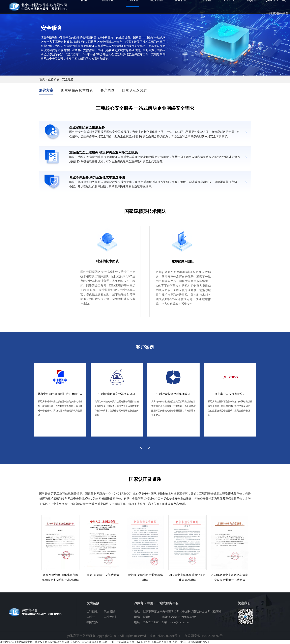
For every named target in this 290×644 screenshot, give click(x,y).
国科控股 (92, 611)
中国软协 (92, 622)
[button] (141, 447)
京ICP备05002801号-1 (165, 636)
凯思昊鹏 (109, 611)
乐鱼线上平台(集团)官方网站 (65, 642)
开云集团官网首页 (198, 642)
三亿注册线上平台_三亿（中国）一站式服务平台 (108, 642)
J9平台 (146, 642)
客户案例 (108, 90)
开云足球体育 (7, 642)
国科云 (91, 617)
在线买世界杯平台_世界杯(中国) (169, 642)
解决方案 (46, 90)
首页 (42, 79)
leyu (138, 642)
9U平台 (43, 642)
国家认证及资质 (135, 90)
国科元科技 (111, 617)
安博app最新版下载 (27, 642)
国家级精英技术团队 (77, 90)
